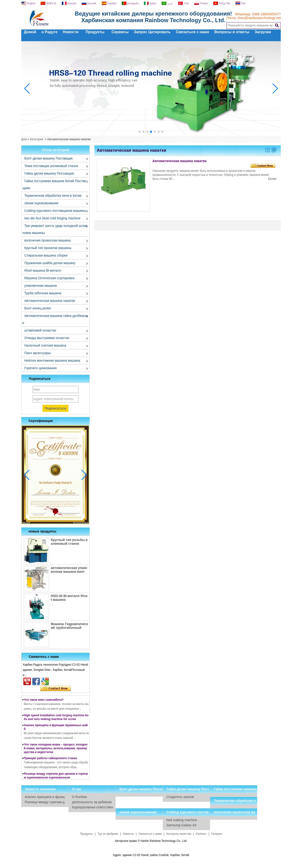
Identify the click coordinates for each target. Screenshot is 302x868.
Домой (30, 32)
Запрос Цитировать (152, 32)
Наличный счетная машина (45, 345)
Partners (201, 834)
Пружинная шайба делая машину (50, 263)
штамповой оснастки (40, 330)
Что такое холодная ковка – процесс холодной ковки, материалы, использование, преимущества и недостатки (56, 749)
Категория (37, 139)
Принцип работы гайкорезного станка (50, 759)
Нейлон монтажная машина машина (52, 360)
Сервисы (120, 32)
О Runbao (80, 797)
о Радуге (49, 32)
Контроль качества (179, 834)
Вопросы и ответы (232, 32)
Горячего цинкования (40, 368)
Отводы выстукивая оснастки (47, 338)
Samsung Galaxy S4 (181, 825)
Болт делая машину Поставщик (48, 158)
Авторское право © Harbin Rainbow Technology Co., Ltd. (151, 841)
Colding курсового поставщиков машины (55, 211)
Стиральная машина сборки (46, 255)
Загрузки (263, 32)
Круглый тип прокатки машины (48, 248)
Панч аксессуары (38, 353)
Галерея (217, 834)
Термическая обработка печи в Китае (53, 196)
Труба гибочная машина (43, 293)
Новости (71, 32)
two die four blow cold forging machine (52, 218)
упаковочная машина (40, 286)
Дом (24, 139)
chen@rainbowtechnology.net (259, 18)
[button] (140, 132)
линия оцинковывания (41, 203)
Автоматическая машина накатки (50, 301)
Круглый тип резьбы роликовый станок (69, 542)
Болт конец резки (38, 308)
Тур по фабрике (108, 834)
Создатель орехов (180, 797)
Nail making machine (182, 820)
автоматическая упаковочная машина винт (69, 570)
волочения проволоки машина (48, 240)
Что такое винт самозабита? (44, 701)
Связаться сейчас (56, 688)
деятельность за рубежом (92, 802)
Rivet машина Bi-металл (43, 270)
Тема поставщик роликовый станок (51, 166)
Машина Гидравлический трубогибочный (69, 626)
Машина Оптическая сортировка (49, 278)
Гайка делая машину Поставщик (49, 173)
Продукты (95, 32)
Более (272, 179)
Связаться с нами (192, 32)
